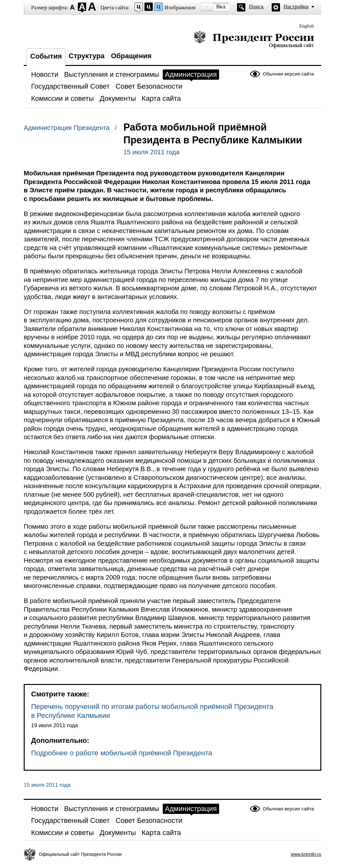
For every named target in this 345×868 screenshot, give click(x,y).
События (46, 56)
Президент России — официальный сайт (254, 39)
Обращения (131, 56)
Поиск (256, 7)
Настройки (296, 7)
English (307, 26)
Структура (86, 56)
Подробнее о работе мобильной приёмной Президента (122, 753)
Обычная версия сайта (288, 74)
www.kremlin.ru (306, 854)
